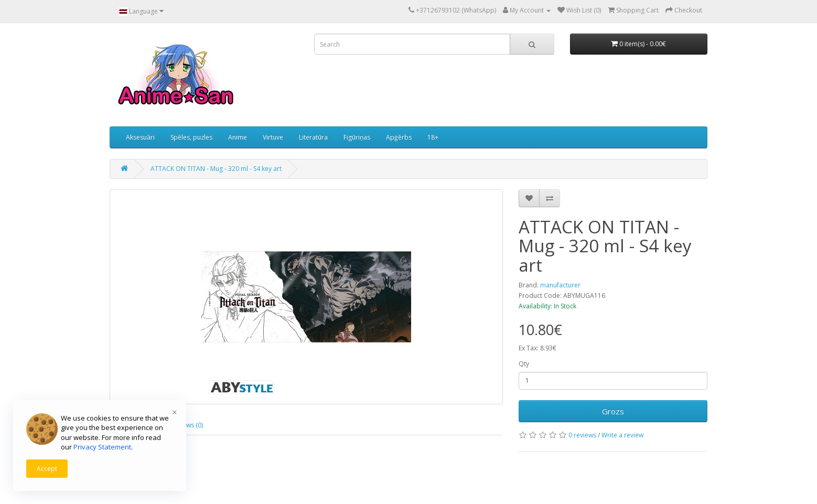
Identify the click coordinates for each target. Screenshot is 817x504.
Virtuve (273, 137)
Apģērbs (399, 137)
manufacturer (560, 285)
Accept (47, 469)
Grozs (613, 411)
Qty (524, 364)
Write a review (622, 435)
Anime (238, 137)
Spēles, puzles (191, 137)
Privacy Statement (102, 447)
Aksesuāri (140, 137)
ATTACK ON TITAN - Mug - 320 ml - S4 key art (216, 169)
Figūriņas (357, 137)
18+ (433, 137)
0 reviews (582, 435)
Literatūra (313, 137)
